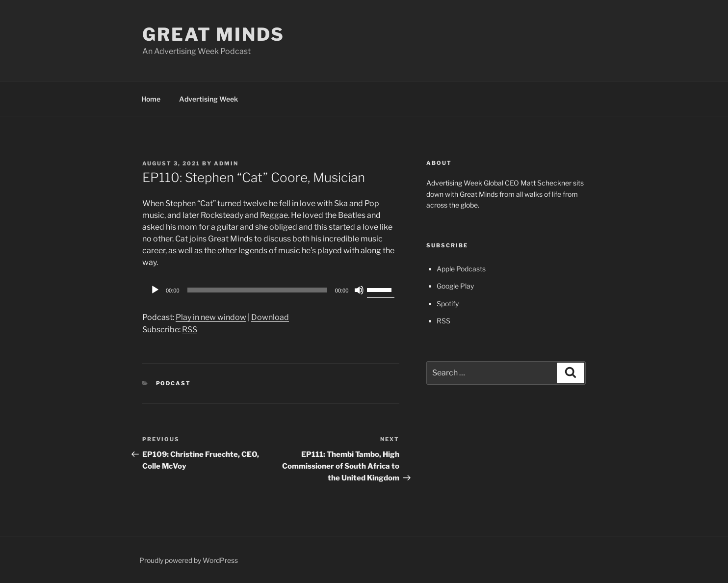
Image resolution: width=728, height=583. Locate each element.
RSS (190, 330)
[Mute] (359, 290)
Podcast (174, 383)
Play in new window (211, 317)
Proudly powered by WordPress (189, 560)
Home (151, 99)
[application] (271, 290)
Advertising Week (208, 99)
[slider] (257, 290)
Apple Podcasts (461, 269)
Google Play (455, 286)
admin (226, 163)
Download (270, 317)
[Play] (155, 290)
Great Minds (213, 34)
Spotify (448, 304)
